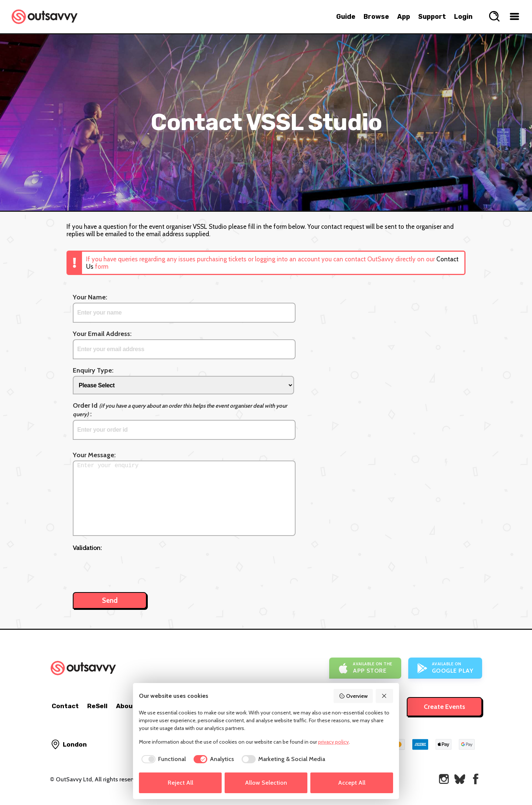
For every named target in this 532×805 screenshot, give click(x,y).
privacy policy (333, 742)
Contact (65, 706)
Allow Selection (266, 783)
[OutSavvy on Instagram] (444, 779)
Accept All (352, 783)
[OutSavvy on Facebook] (476, 779)
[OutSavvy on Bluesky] (460, 779)
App (404, 17)
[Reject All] (385, 696)
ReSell (97, 706)
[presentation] (129, 568)
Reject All (180, 783)
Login (463, 17)
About (126, 706)
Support (432, 17)
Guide (346, 17)
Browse (376, 17)
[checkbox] (162, 759)
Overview (353, 696)
